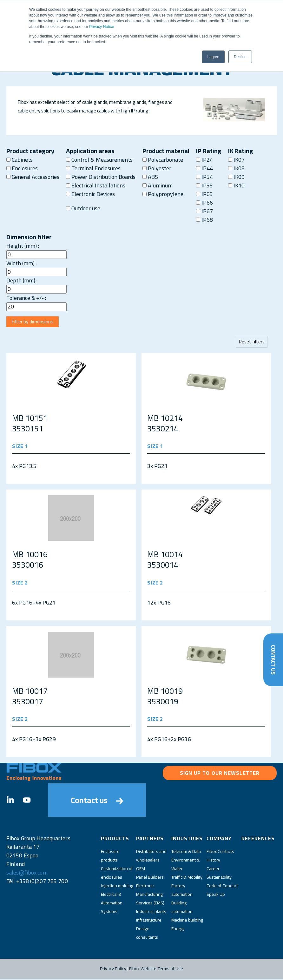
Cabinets (20, 160)
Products (115, 840)
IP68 (204, 220)
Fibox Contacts (220, 853)
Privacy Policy (113, 970)
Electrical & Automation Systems (112, 904)
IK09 (236, 177)
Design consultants (147, 934)
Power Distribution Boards (101, 177)
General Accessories (33, 177)
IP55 (204, 185)
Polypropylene (163, 194)
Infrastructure (149, 921)
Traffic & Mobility (187, 878)
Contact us (97, 802)
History (213, 861)
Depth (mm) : (22, 280)
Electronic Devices (90, 194)
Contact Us (273, 659)
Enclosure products (110, 857)
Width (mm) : (22, 263)
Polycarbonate (163, 160)
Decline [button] (240, 57)
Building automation (182, 908)
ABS (150, 177)
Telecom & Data (186, 853)
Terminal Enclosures (93, 168)
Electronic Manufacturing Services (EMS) (150, 896)
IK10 (236, 185)
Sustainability (219, 878)
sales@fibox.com (27, 874)
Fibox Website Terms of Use (156, 970)
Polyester (157, 168)
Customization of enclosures (117, 874)
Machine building (187, 921)
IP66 (204, 203)
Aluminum (158, 185)
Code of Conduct (222, 887)
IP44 (204, 168)
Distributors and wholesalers (151, 857)
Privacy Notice (102, 27)
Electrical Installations (96, 185)
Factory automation (182, 891)
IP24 (204, 160)
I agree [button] (213, 57)
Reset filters (251, 343)
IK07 (236, 160)
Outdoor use (83, 208)
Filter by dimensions (34, 323)
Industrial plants (151, 913)
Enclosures (22, 168)
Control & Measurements (99, 160)
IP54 (204, 177)
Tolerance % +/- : (26, 298)
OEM (141, 870)
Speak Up (216, 896)
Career (213, 870)
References (258, 840)
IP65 (204, 194)
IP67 (204, 211)
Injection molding (117, 887)
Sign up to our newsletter (220, 774)
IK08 (236, 168)
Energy (178, 930)
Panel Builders (150, 878)
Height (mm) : (23, 246)
